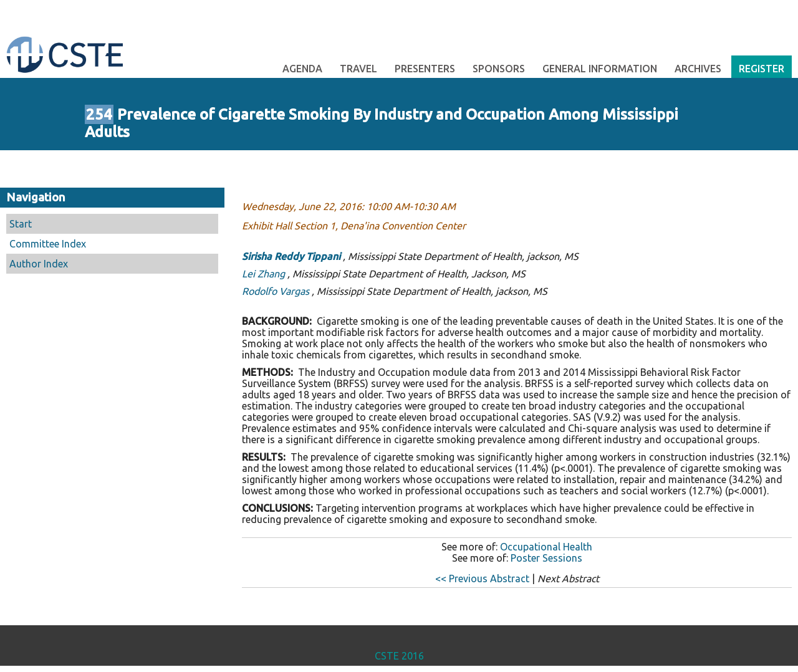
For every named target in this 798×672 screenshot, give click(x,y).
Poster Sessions (546, 558)
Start (21, 224)
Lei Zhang (263, 274)
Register (762, 69)
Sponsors (499, 69)
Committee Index (48, 244)
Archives (698, 69)
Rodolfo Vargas (276, 291)
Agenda (302, 69)
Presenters (425, 69)
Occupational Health (546, 547)
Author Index (39, 264)
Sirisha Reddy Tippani (291, 256)
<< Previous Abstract (482, 578)
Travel (358, 69)
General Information (600, 69)
